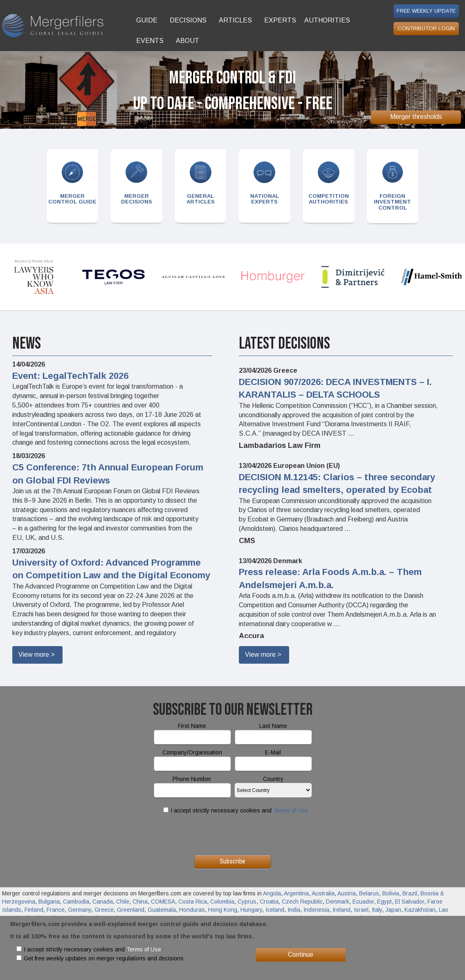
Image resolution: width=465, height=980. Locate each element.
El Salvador (410, 902)
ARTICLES (235, 20)
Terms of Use (291, 810)
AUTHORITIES (327, 20)
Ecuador (363, 902)
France (56, 910)
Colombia (222, 902)
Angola (272, 893)
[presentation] (233, 835)
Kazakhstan (420, 910)
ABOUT (188, 41)
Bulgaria (49, 902)
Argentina (296, 893)
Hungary (251, 910)
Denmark (338, 902)
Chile (123, 902)
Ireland (341, 910)
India (294, 910)
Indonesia (316, 910)
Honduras (192, 910)
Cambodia (76, 902)
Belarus (369, 893)
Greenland (131, 910)
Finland (34, 910)
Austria (347, 893)
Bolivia (391, 893)
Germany (80, 910)
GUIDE (147, 20)
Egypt (384, 902)
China (140, 902)
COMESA (163, 902)
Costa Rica (193, 902)
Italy (377, 910)
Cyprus (247, 902)
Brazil (410, 893)
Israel (361, 910)
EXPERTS (280, 20)
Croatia (269, 902)
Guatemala (162, 910)
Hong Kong (223, 910)
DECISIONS (188, 20)
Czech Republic (302, 902)
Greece (104, 910)
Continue (301, 954)
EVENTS (150, 41)
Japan (393, 910)
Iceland (275, 910)
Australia (323, 893)
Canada (103, 902)
